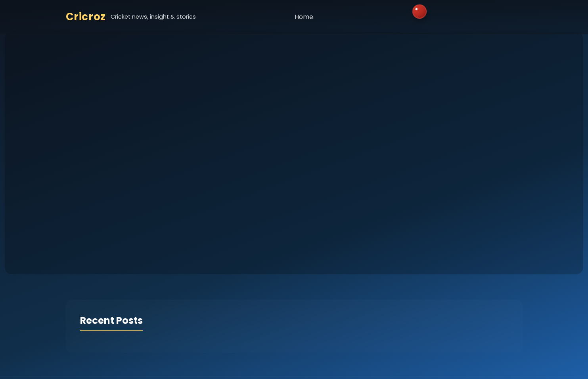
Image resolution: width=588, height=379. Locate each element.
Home (304, 17)
